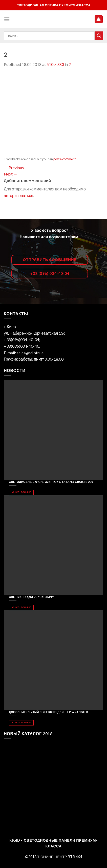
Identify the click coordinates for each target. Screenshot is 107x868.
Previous (14, 167)
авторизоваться (18, 195)
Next (11, 174)
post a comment (65, 159)
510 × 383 (55, 64)
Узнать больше (21, 492)
